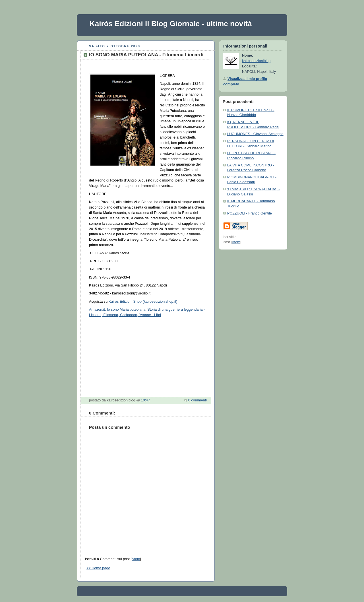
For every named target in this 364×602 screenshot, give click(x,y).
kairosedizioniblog (256, 61)
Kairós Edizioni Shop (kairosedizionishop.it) (143, 302)
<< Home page (98, 568)
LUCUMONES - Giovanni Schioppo (255, 134)
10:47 (145, 400)
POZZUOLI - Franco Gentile (250, 213)
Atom (136, 559)
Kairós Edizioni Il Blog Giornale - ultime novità (171, 24)
